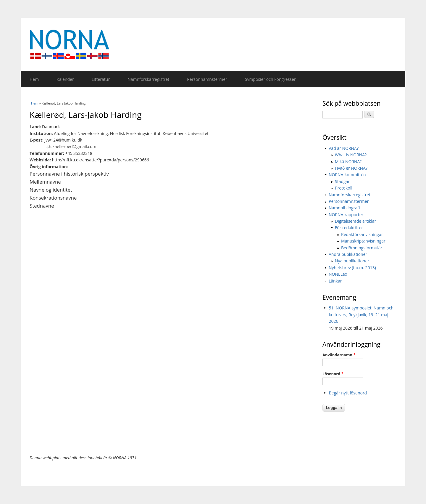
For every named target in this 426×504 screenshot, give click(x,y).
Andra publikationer (348, 254)
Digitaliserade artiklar (355, 221)
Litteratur (101, 79)
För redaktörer (349, 228)
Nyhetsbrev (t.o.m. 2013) (352, 268)
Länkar (335, 281)
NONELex (338, 274)
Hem (34, 79)
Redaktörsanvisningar (362, 234)
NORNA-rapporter (346, 215)
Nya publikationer (352, 261)
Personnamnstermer (207, 79)
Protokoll (344, 188)
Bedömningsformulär (362, 248)
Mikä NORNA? (348, 162)
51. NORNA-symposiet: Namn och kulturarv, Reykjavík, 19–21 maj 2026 (361, 314)
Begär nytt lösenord (348, 393)
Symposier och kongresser (270, 79)
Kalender (65, 79)
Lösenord (333, 374)
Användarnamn (339, 355)
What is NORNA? (351, 155)
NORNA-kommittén (347, 175)
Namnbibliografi (344, 208)
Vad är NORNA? (344, 148)
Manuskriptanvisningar (363, 241)
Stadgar (342, 181)
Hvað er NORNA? (351, 168)
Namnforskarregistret (148, 79)
